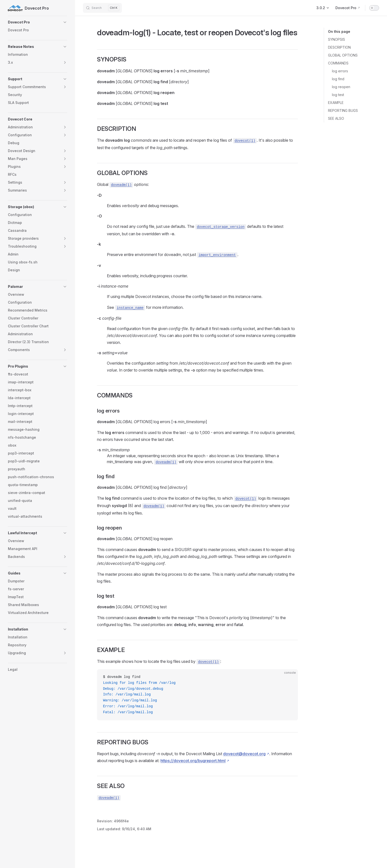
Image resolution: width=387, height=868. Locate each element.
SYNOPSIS (337, 39)
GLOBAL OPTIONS (343, 55)
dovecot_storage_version (221, 227)
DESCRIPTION (339, 47)
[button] (38, 22)
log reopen (341, 87)
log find (338, 79)
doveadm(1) (121, 185)
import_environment (217, 255)
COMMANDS (338, 63)
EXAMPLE (336, 103)
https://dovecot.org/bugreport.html (193, 761)
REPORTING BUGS (343, 110)
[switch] (374, 8)
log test (338, 95)
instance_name (130, 308)
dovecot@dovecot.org (244, 754)
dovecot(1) (245, 141)
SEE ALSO (336, 118)
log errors (340, 71)
